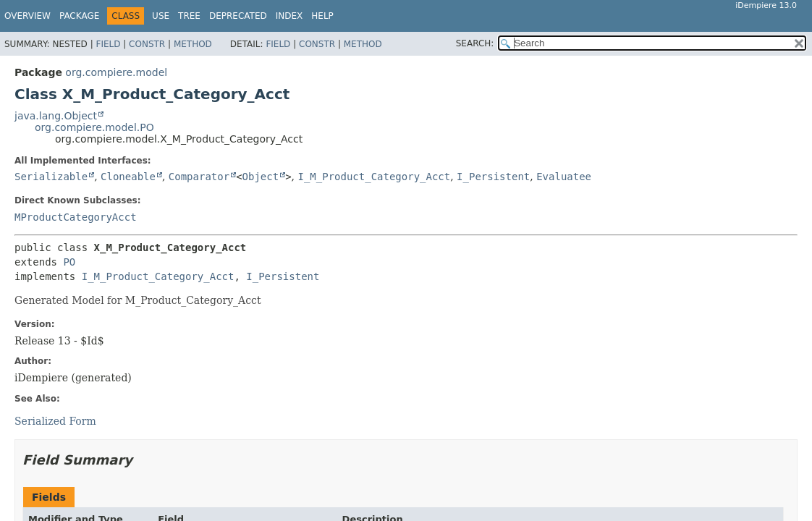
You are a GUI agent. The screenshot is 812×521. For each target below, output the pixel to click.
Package (79, 16)
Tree (189, 16)
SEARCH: (475, 43)
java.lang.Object (56, 116)
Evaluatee (564, 177)
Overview (28, 16)
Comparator (199, 177)
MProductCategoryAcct (76, 217)
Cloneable (128, 177)
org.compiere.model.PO (94, 127)
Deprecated (238, 16)
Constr (147, 44)
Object (261, 177)
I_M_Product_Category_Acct (374, 177)
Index (289, 16)
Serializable (51, 177)
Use (161, 16)
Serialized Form (55, 421)
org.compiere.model (116, 72)
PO (69, 262)
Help (322, 16)
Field (108, 44)
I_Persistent (493, 177)
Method (193, 44)
